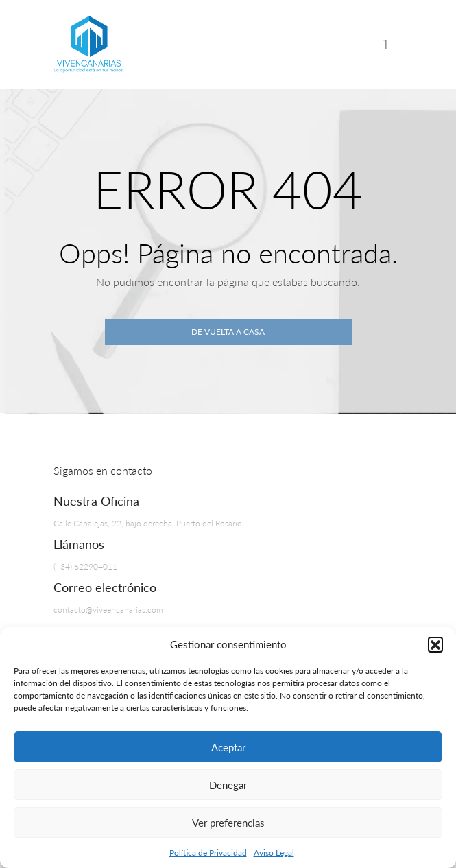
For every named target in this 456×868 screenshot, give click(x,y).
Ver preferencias (228, 823)
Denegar (228, 785)
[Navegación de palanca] (385, 44)
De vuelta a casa (228, 332)
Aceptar (228, 747)
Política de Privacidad (208, 853)
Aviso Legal (274, 853)
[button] (435, 644)
